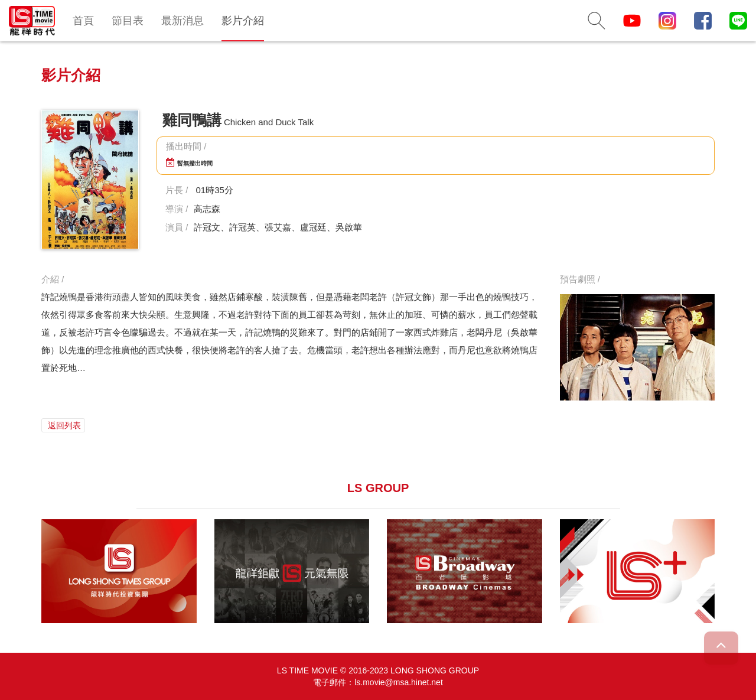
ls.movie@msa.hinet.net (399, 682)
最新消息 (183, 21)
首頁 (83, 21)
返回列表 (63, 425)
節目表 (128, 21)
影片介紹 (243, 21)
